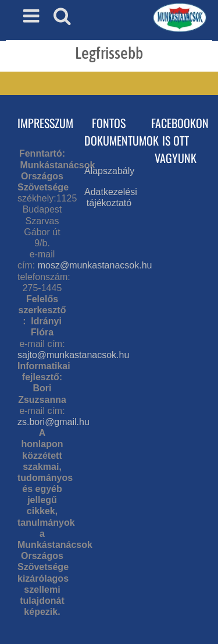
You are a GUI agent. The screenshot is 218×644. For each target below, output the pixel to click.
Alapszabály (109, 171)
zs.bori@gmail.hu (53, 422)
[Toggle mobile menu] (33, 16)
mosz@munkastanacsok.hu (95, 265)
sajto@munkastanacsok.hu (73, 355)
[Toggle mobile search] (62, 16)
